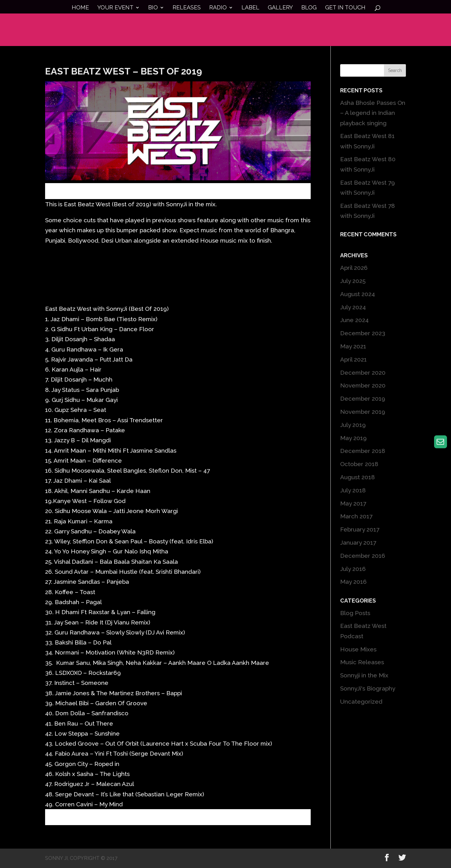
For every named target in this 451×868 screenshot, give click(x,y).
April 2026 (354, 268)
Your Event (115, 8)
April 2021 (353, 359)
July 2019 (353, 425)
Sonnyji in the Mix (364, 675)
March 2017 (356, 516)
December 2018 (363, 451)
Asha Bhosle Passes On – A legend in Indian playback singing (373, 113)
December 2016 (363, 556)
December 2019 (363, 398)
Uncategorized (361, 701)
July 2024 (353, 307)
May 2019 (353, 438)
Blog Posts (355, 613)
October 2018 (359, 464)
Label (250, 8)
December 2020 (363, 372)
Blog (309, 8)
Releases (187, 8)
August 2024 (358, 294)
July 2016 (353, 569)
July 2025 (353, 281)
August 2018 (358, 477)
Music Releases (362, 662)
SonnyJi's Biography (368, 688)
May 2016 (353, 582)
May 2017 (353, 503)
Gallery (280, 8)
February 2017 (360, 529)
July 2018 (353, 490)
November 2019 (363, 412)
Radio (218, 8)
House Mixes (358, 649)
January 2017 (358, 542)
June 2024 (354, 320)
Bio (153, 8)
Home (80, 8)
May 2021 (353, 346)
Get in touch (345, 8)
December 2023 (363, 333)
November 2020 (363, 385)
